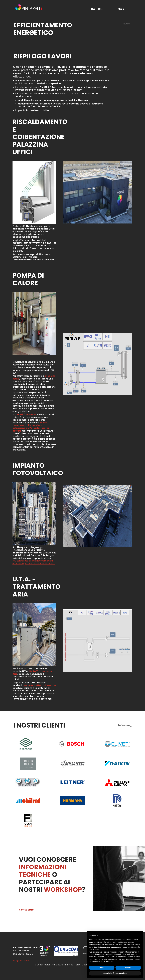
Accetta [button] (128, 968)
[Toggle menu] (124, 9)
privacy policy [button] (112, 942)
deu (101, 9)
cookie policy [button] (94, 949)
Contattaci (27, 910)
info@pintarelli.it (21, 960)
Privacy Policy (74, 965)
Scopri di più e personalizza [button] (115, 973)
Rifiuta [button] (102, 968)
